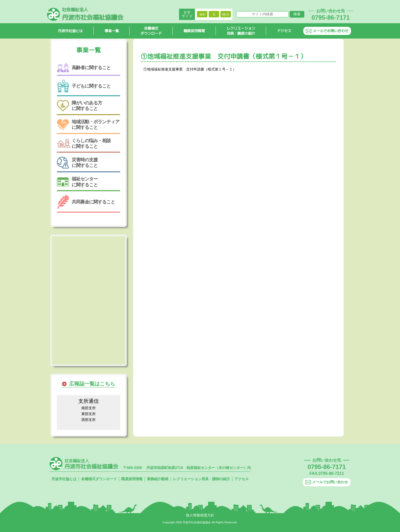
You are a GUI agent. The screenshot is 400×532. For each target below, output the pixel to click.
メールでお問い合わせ (327, 31)
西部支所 (89, 420)
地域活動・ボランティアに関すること (88, 124)
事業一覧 (112, 31)
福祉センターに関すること (77, 182)
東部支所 (89, 414)
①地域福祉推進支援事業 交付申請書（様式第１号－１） (190, 69)
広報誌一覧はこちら (92, 384)
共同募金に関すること (86, 202)
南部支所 (89, 408)
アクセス (284, 31)
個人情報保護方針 (200, 515)
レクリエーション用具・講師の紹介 (241, 31)
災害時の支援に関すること (77, 163)
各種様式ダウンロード (151, 31)
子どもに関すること (84, 86)
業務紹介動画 (158, 479)
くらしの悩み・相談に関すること (84, 143)
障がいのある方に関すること (79, 106)
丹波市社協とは (70, 31)
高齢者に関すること (84, 68)
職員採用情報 (194, 31)
